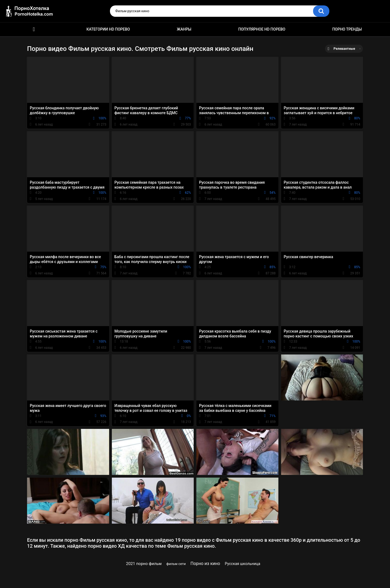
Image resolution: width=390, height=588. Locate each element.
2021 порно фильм (144, 564)
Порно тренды (347, 29)
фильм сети (176, 564)
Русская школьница (243, 564)
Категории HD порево (108, 29)
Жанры (184, 29)
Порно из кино (205, 564)
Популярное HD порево (262, 29)
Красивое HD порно (34, 29)
